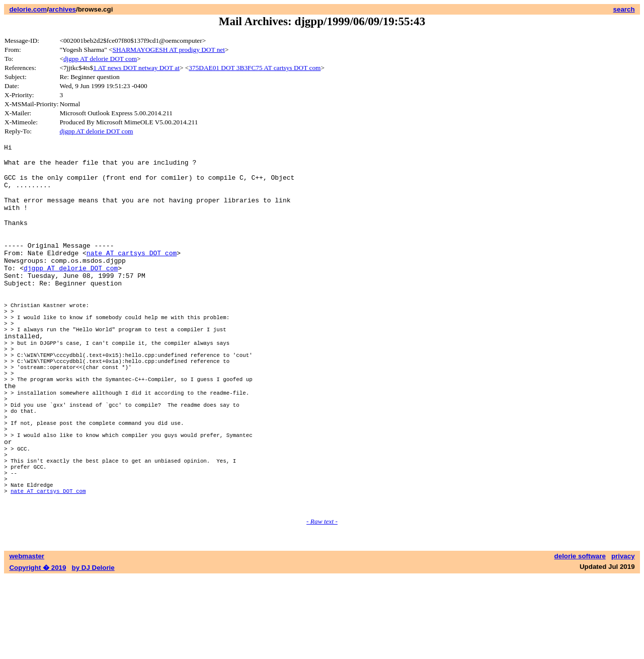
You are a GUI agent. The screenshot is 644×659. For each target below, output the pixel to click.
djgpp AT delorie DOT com (100, 59)
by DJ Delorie (93, 649)
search (624, 9)
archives (62, 9)
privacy (623, 638)
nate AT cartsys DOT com (132, 275)
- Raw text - (322, 603)
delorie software (580, 638)
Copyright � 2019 (37, 649)
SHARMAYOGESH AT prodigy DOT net (169, 50)
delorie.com (28, 9)
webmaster (27, 638)
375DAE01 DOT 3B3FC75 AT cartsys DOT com (255, 68)
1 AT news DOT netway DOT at (136, 68)
